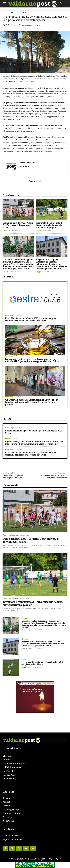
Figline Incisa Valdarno (31, 13)
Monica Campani (27, 630)
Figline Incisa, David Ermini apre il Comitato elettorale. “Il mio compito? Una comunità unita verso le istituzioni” (34, 443)
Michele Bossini (14, 535)
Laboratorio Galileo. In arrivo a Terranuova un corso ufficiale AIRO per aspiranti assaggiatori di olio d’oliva (32, 360)
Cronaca (5, 13)
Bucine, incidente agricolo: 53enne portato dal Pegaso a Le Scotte (34, 432)
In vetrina (9, 315)
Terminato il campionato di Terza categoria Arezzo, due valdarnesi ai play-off (49, 225)
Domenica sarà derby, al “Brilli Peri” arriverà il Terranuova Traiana (18, 225)
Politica (8, 439)
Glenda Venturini (14, 25)
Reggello (39, 272)
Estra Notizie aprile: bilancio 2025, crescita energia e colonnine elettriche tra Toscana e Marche (31, 320)
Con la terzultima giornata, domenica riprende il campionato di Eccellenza (42, 663)
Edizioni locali (16, 13)
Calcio (5, 230)
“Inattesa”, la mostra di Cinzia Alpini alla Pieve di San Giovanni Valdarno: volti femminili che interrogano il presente (32, 402)
